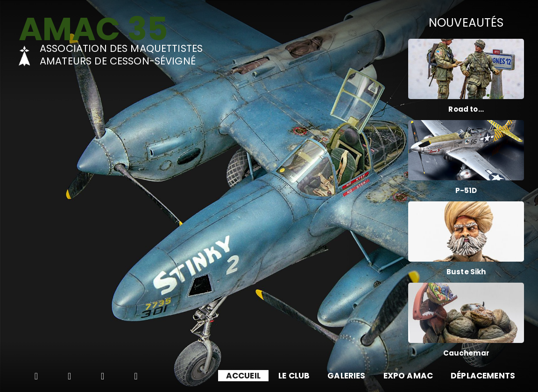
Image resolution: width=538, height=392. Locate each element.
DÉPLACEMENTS (483, 376)
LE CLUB (294, 376)
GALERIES (346, 376)
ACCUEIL (243, 376)
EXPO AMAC (408, 376)
